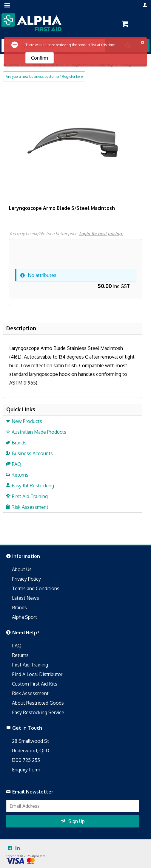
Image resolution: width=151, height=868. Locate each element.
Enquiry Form (26, 770)
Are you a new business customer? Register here (44, 76)
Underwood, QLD (31, 751)
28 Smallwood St (30, 741)
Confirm (40, 58)
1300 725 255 (26, 760)
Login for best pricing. (101, 234)
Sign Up (77, 821)
